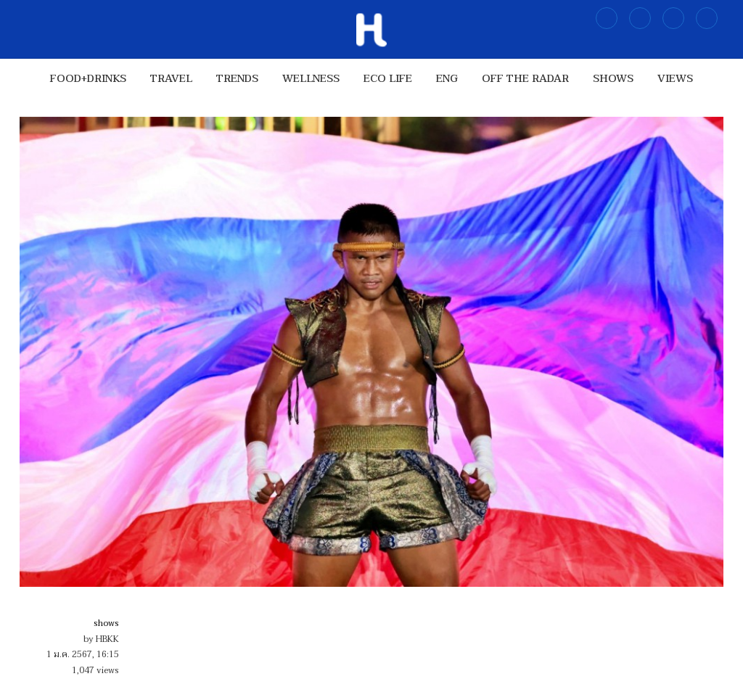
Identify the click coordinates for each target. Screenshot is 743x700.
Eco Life (388, 79)
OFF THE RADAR (525, 79)
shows (613, 79)
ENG (447, 79)
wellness (311, 79)
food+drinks (88, 79)
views (675, 79)
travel (171, 79)
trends (237, 79)
